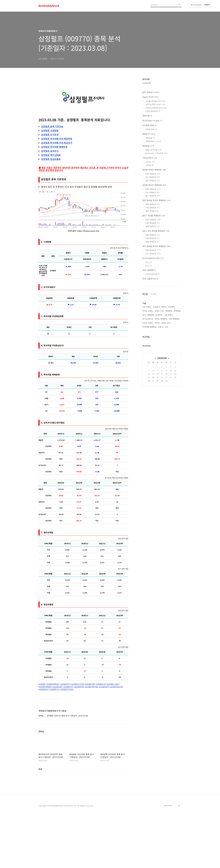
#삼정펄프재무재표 (91, 687)
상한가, (161, 327)
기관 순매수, (169, 315)
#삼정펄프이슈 (54, 689)
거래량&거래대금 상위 (156, 108)
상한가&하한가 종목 (155, 104)
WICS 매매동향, (148, 315)
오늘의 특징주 (150, 97)
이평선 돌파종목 (153, 111)
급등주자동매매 (153, 274)
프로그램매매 (149, 270)
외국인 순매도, (148, 311)
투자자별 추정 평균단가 (57, 143)
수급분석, (157, 307)
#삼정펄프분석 (44, 689)
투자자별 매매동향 (54, 147)
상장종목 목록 (149, 125)
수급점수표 (146, 83)
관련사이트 (168, 857)
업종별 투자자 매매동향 (154, 185)
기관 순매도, (147, 307)
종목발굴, (177, 311)
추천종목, (172, 307)
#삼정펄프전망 (90, 684)
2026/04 (162, 358)
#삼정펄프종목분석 (53, 684)
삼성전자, (159, 315)
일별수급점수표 (154, 150)
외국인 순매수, (148, 323)
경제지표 (147, 116)
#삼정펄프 (42, 684)
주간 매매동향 (153, 177)
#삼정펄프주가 (65, 684)
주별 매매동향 (153, 208)
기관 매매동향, (174, 319)
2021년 (150, 162)
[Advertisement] (83, 717)
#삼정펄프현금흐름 (116, 687)
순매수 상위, (159, 311)
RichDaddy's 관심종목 (157, 153)
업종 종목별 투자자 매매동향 (156, 200)
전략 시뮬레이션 (150, 279)
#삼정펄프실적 (57, 687)
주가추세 (50, 135)
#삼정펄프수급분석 (113, 684)
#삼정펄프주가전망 (78, 684)
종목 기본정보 (52, 126)
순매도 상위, (166, 323)
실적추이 (50, 151)
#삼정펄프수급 (101, 684)
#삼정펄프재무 (79, 687)
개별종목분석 (153, 141)
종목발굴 (150, 138)
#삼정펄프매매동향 (45, 687)
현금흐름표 (51, 159)
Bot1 (149, 262)
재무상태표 (51, 155)
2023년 (149, 165)
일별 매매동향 (153, 174)
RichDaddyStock (49, 6)
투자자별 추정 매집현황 (57, 139)
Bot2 (149, 266)
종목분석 (149, 134)
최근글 (145, 294)
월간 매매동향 (153, 180)
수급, (167, 327)
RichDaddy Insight (152, 121)
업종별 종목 (151, 129)
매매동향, (169, 311)
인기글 (153, 294)
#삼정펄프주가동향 (67, 689)
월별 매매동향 (152, 211)
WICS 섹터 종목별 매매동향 (156, 231)
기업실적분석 (150, 158)
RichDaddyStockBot (153, 258)
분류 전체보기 (151, 92)
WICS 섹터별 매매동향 (154, 216)
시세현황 (50, 130)
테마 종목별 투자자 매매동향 (156, 246)
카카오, (157, 323)
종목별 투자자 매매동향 (154, 170)
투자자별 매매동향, (150, 327)
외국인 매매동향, (161, 319)
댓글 (40, 820)
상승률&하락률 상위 (155, 101)
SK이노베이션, (148, 319)
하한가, (164, 307)
